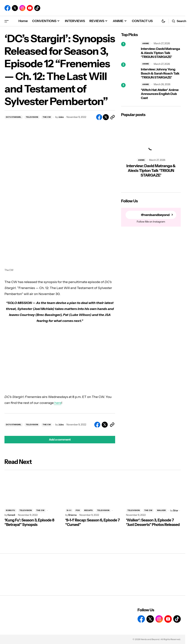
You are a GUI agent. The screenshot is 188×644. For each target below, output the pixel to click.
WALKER (161, 510)
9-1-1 (69, 510)
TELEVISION (32, 117)
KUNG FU (11, 510)
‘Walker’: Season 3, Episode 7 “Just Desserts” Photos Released (153, 522)
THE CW (47, 117)
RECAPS (89, 510)
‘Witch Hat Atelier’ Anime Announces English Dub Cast (160, 94)
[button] (7, 21)
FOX (78, 510)
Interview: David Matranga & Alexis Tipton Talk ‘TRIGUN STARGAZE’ (160, 53)
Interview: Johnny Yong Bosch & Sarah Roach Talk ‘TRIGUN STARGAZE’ (160, 73)
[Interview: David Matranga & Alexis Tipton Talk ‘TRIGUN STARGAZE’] (129, 50)
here (58, 403)
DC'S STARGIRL (14, 117)
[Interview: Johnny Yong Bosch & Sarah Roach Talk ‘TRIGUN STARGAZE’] (129, 71)
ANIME (146, 43)
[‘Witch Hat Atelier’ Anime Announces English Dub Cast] (129, 91)
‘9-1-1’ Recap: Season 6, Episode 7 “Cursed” (93, 522)
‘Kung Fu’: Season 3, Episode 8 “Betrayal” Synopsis (29, 522)
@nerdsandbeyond (155, 215)
